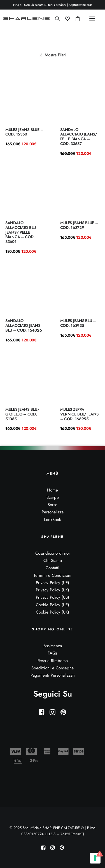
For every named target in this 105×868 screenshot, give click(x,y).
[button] (92, 19)
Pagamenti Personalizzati (53, 675)
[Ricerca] (55, 19)
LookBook (53, 520)
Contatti (53, 568)
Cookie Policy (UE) (53, 605)
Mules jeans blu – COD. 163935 (78, 323)
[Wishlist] (65, 19)
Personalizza (53, 512)
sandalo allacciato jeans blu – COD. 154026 (24, 325)
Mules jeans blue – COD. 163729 (79, 225)
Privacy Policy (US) (53, 597)
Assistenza (53, 646)
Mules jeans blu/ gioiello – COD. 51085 (22, 414)
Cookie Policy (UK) (53, 612)
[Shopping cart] (75, 19)
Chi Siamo (53, 561)
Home (53, 490)
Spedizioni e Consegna (53, 668)
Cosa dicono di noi (53, 553)
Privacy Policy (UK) (53, 590)
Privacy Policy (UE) (53, 583)
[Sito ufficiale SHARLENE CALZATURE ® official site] (27, 19)
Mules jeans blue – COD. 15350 (24, 132)
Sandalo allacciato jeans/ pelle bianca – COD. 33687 (79, 137)
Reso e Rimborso (53, 661)
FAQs (53, 653)
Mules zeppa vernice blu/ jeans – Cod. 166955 (79, 414)
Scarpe (53, 497)
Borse (53, 505)
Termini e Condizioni (53, 575)
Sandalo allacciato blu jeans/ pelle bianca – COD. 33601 (21, 232)
